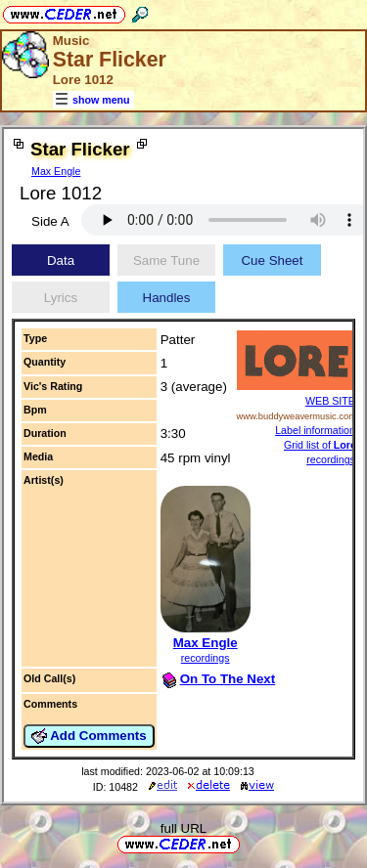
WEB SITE (330, 401)
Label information (315, 430)
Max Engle (56, 171)
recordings (206, 658)
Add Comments (89, 736)
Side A (50, 221)
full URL (183, 828)
